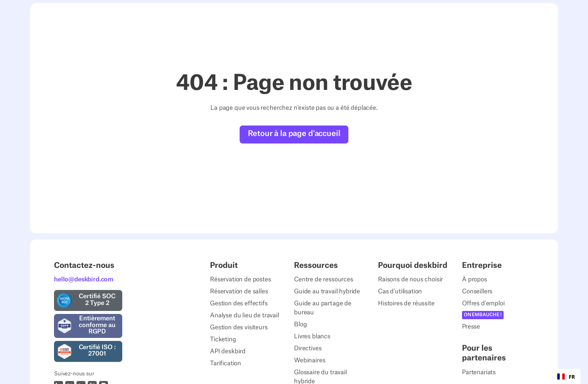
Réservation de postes (241, 279)
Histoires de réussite (406, 303)
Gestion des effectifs (239, 303)
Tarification (226, 363)
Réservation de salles (239, 291)
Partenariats (479, 372)
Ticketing (223, 339)
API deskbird (228, 351)
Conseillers (477, 291)
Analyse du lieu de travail (244, 315)
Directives (308, 348)
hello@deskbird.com (84, 279)
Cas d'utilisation (400, 291)
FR (566, 377)
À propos (475, 279)
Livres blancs (312, 336)
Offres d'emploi (483, 303)
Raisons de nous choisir (410, 279)
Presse (471, 327)
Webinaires (310, 360)
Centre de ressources (324, 279)
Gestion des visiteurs (239, 327)
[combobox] (566, 377)
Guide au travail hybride (327, 291)
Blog (300, 324)
